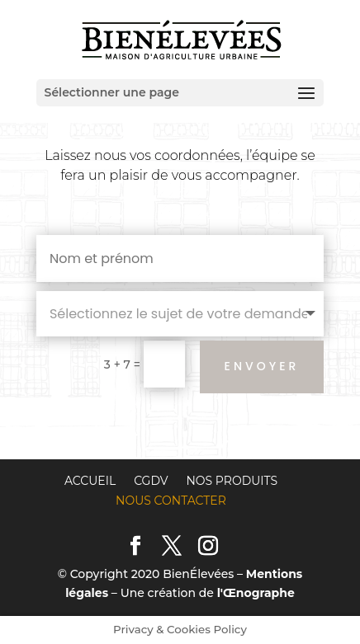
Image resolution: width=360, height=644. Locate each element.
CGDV (151, 481)
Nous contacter (171, 501)
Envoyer (262, 366)
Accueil (90, 481)
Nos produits (232, 481)
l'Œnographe (256, 593)
